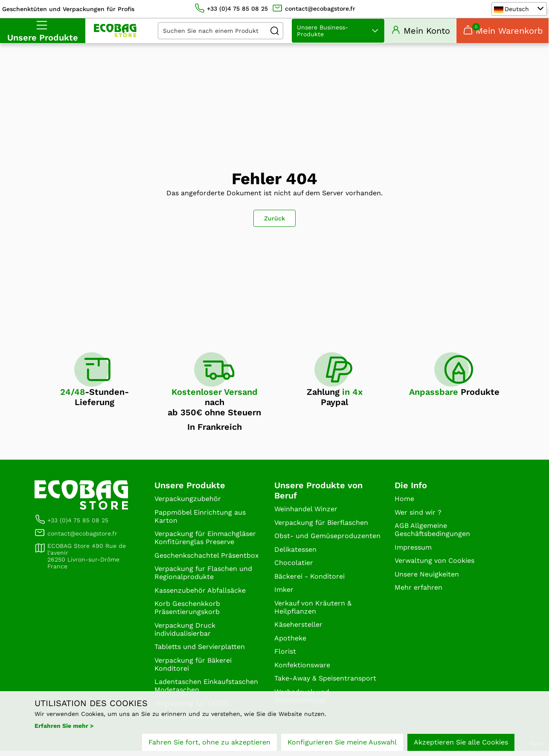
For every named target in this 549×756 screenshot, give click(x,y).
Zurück (274, 223)
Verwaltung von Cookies (434, 566)
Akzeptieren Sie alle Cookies (461, 742)
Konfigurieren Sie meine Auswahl (342, 742)
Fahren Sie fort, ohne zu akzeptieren (209, 742)
